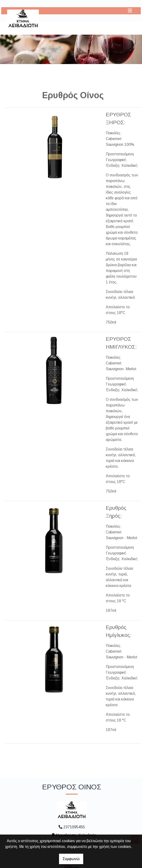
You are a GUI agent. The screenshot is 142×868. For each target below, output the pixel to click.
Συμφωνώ (71, 859)
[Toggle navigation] (130, 11)
